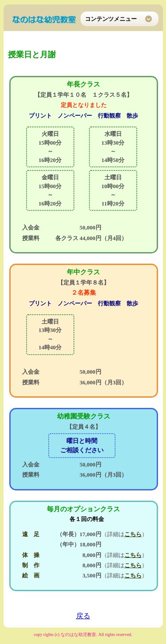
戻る (83, 616)
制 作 (31, 565)
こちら (133, 534)
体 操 (31, 555)
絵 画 (31, 575)
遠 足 (31, 534)
